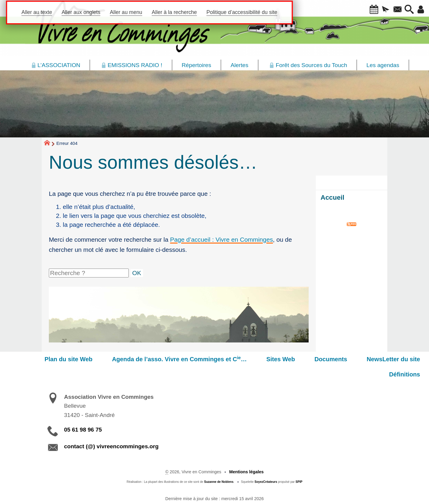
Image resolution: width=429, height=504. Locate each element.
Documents (295, 359)
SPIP (299, 467)
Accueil (332, 197)
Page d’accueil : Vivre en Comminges (222, 239)
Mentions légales (246, 457)
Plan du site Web (50, 359)
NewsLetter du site (352, 359)
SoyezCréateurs (266, 467)
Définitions (408, 359)
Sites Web (251, 359)
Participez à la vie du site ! (389, 497)
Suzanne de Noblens (219, 467)
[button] (366, 10)
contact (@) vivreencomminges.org (111, 431)
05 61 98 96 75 (83, 414)
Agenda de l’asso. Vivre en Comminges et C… (155, 359)
